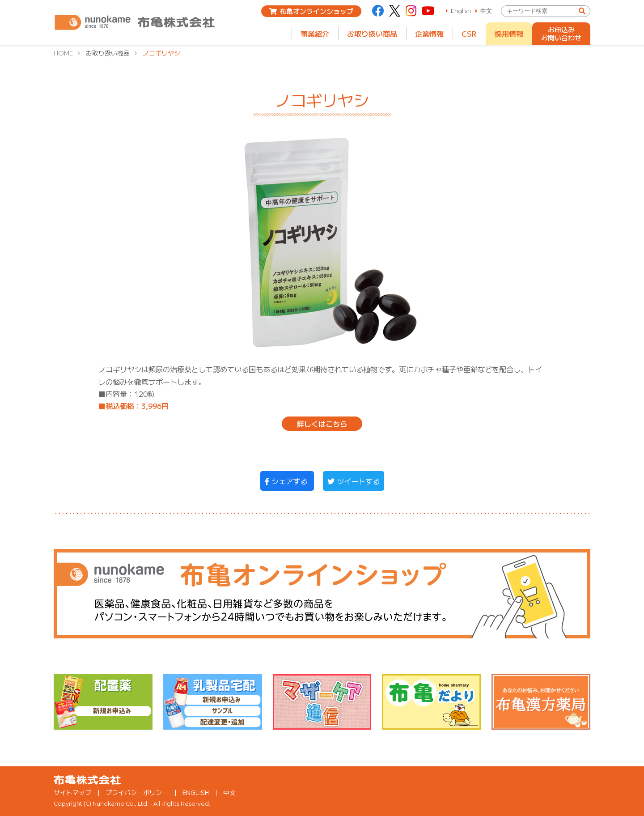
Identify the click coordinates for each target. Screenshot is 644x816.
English (461, 11)
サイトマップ (72, 792)
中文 (486, 11)
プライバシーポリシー (137, 792)
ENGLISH (196, 792)
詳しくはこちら (322, 424)
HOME (63, 53)
